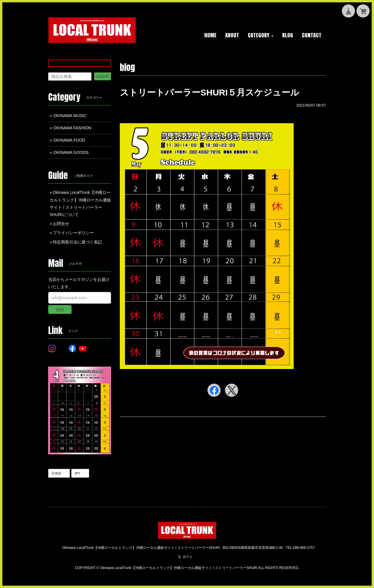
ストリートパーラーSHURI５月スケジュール (209, 92)
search (103, 76)
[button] (261, 36)
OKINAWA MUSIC (70, 116)
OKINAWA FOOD (69, 140)
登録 (60, 309)
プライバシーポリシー (73, 233)
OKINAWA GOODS (71, 152)
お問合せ (61, 224)
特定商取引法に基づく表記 (77, 242)
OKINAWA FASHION (72, 128)
